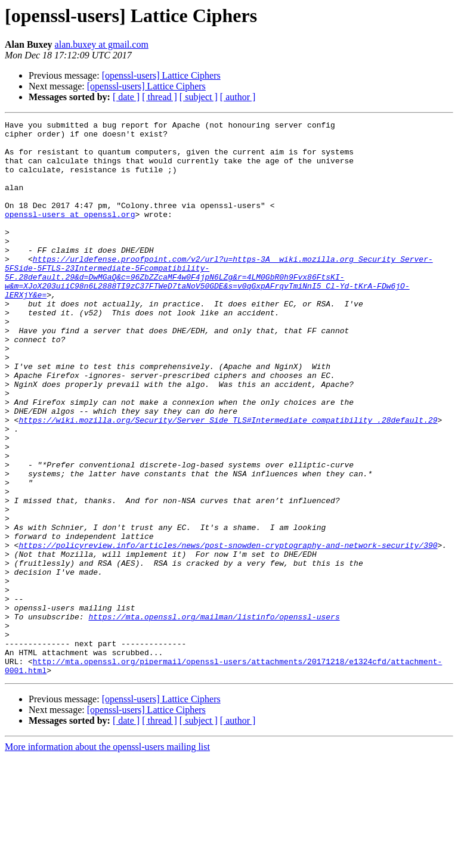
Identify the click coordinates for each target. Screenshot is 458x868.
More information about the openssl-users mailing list (107, 858)
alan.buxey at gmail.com (102, 44)
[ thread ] (160, 97)
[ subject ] (199, 97)
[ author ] (238, 97)
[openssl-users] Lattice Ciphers (161, 75)
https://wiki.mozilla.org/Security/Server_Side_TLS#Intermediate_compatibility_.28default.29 (228, 480)
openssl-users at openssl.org (70, 234)
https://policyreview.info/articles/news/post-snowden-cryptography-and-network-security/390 (228, 631)
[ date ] (126, 97)
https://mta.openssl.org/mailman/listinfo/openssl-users (214, 717)
